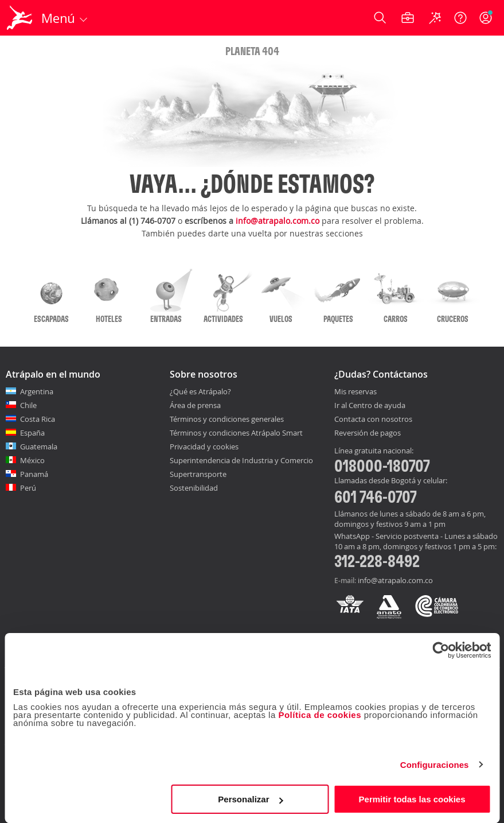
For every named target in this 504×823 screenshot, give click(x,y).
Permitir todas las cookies (412, 799)
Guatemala (39, 447)
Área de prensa (195, 405)
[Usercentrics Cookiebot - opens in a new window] (441, 650)
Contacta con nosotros (373, 420)
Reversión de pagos (368, 433)
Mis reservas (355, 392)
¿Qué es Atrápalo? (200, 391)
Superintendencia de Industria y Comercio (241, 460)
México (32, 460)
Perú (28, 488)
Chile (28, 405)
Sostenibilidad (194, 488)
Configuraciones (435, 765)
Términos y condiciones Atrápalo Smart (236, 433)
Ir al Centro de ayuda (370, 406)
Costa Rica (38, 419)
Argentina (37, 391)
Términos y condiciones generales (227, 419)
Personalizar (250, 799)
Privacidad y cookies (204, 447)
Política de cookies (320, 715)
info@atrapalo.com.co (278, 221)
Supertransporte (198, 474)
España (32, 433)
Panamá (34, 474)
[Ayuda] (460, 18)
